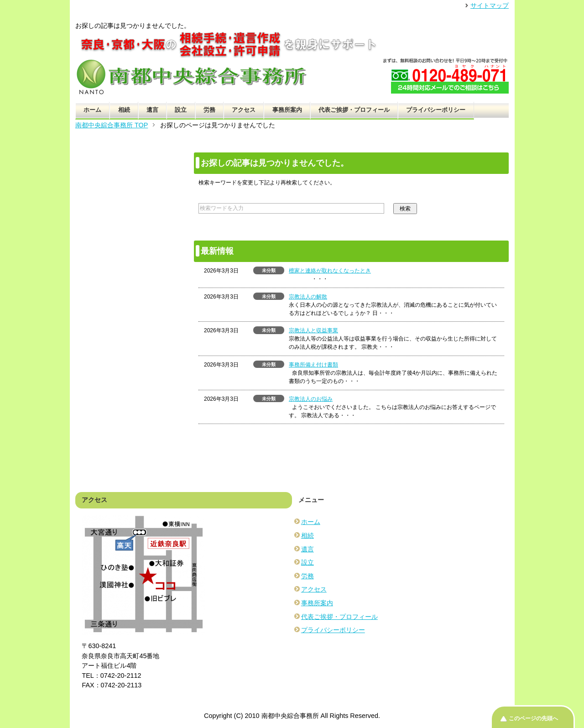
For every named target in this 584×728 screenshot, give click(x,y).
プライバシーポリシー (436, 110)
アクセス (244, 110)
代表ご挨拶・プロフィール (354, 110)
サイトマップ (490, 5)
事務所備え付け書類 (313, 365)
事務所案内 (287, 110)
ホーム (92, 110)
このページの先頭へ (533, 718)
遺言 (152, 110)
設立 (181, 110)
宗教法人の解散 (308, 297)
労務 (209, 110)
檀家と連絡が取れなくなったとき (330, 271)
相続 (124, 110)
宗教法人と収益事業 (313, 330)
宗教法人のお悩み (311, 399)
